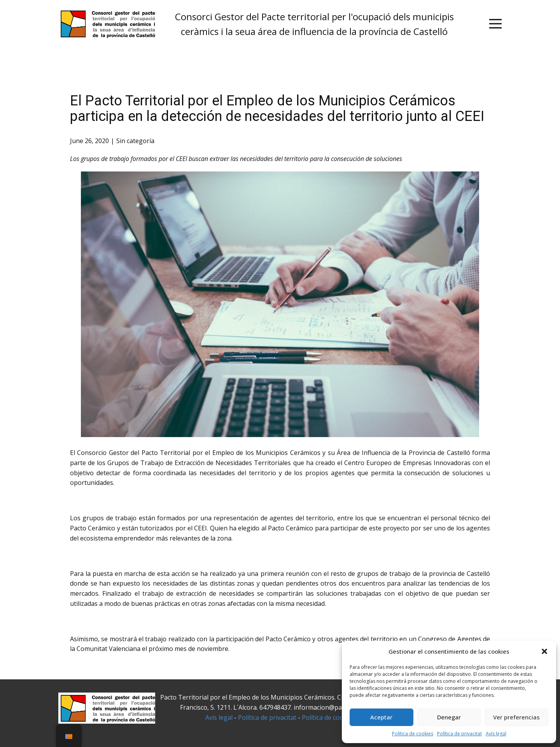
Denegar (449, 717)
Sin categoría (135, 141)
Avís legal (496, 734)
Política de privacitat (459, 734)
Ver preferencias (516, 717)
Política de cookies (413, 734)
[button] (544, 651)
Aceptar (381, 717)
